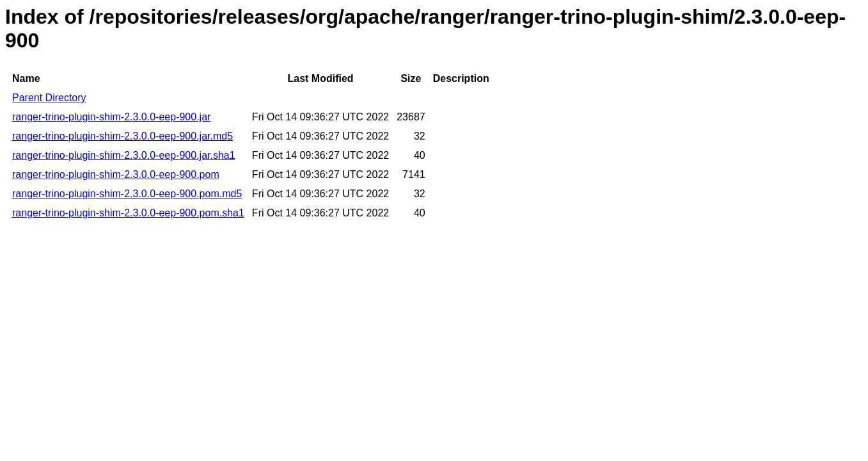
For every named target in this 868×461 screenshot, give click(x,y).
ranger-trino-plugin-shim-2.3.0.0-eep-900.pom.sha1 (128, 213)
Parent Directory (49, 98)
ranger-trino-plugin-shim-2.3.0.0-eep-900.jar (111, 117)
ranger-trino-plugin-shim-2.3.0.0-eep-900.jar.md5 (122, 136)
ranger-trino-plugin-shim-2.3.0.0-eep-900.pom (116, 174)
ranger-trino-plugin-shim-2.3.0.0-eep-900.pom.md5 (127, 194)
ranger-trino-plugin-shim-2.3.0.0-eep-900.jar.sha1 (124, 155)
